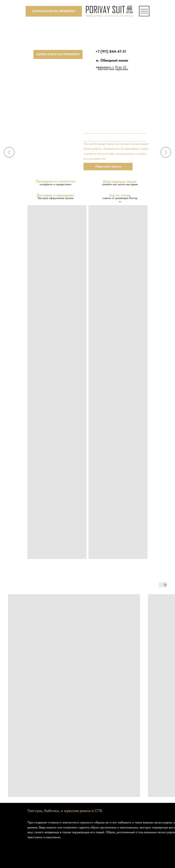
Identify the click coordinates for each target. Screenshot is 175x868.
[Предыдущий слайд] (9, 152)
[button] (54, 11)
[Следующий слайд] (166, 152)
